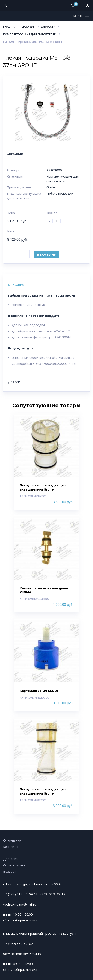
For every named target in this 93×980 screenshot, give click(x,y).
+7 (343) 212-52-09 (18, 894)
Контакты (11, 847)
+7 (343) (43, 894)
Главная (10, 27)
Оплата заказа (14, 865)
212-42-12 (57, 894)
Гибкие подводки (60, 193)
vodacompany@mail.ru (20, 904)
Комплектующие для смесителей (30, 34)
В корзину (46, 254)
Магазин (28, 27)
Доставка (10, 859)
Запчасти (48, 27)
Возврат (10, 871)
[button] (78, 16)
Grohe (51, 187)
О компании (12, 840)
